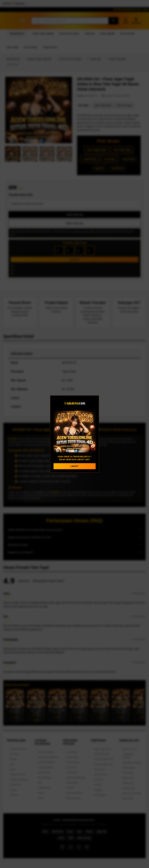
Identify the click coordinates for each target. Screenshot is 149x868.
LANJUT (74, 466)
